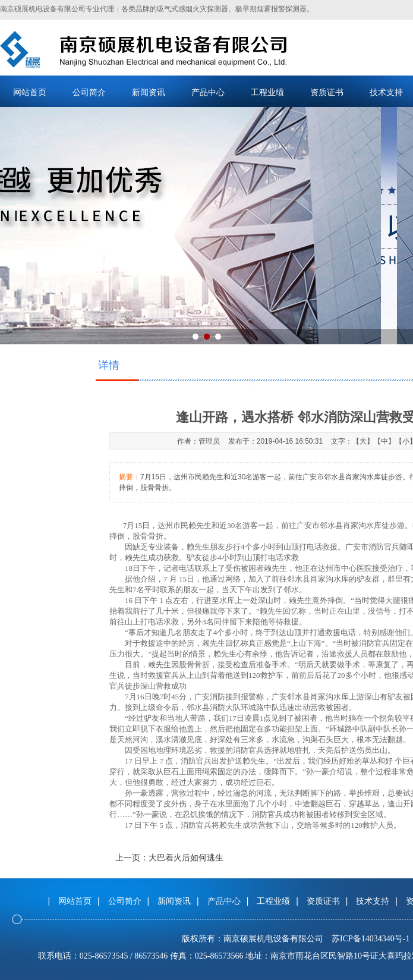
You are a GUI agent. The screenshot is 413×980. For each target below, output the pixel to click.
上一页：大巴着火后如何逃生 (169, 857)
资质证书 (327, 92)
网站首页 (30, 92)
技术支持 (373, 901)
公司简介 (89, 92)
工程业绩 (267, 92)
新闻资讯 (149, 92)
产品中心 (208, 92)
